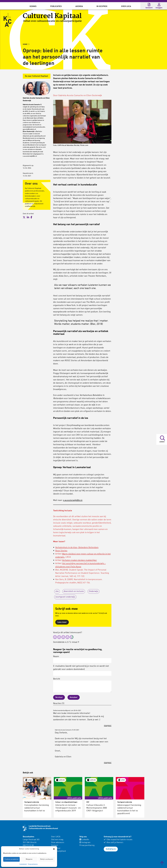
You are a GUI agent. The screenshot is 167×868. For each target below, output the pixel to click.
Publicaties (56, 6)
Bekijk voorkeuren (47, 859)
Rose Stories (61, 551)
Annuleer (74, 697)
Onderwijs (94, 591)
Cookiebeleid (23, 864)
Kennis (33, 6)
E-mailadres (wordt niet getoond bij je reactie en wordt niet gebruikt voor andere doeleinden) (82, 670)
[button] (54, 849)
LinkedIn (84, 840)
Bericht (82, 685)
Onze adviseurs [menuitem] (58, 842)
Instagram (85, 842)
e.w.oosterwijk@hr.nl (73, 500)
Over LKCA (126, 6)
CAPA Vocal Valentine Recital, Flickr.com (73, 145)
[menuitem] (33, 6)
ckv (57, 591)
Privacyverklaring (33, 864)
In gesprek (102, 6)
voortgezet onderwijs (65, 597)
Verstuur (59, 697)
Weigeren (29, 859)
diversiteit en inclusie (74, 591)
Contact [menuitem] (54, 845)
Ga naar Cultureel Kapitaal (36, 76)
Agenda (79, 6)
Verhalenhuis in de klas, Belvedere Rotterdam (77, 548)
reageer (108, 726)
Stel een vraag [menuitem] (57, 840)
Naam (82, 659)
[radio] (55, 637)
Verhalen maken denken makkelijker (79, 560)
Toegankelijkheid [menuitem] (58, 851)
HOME (26, 44)
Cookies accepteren (12, 859)
